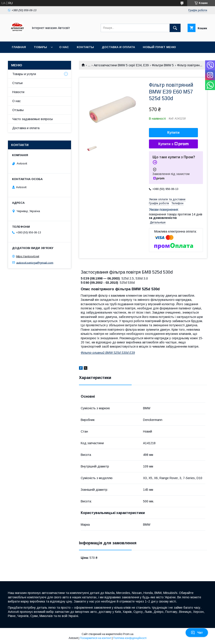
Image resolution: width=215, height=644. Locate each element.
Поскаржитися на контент (96, 638)
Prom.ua (128, 634)
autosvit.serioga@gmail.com (35, 262)
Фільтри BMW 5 (163, 65)
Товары (40, 47)
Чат (197, 633)
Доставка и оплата (118, 47)
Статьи (17, 83)
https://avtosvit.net (28, 256)
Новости (18, 92)
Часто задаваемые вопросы (33, 119)
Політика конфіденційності (130, 638)
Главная (19, 47)
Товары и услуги (24, 74)
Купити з (173, 144)
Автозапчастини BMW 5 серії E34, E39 (121, 65)
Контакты (85, 47)
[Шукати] (175, 28)
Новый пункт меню (159, 47)
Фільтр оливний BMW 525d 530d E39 (108, 353)
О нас (64, 47)
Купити (174, 133)
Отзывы (18, 110)
